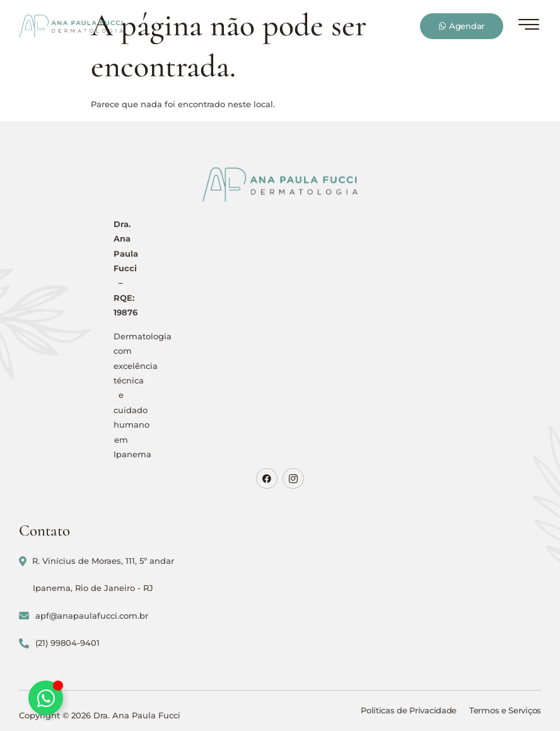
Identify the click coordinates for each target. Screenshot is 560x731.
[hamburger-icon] (529, 27)
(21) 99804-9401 (59, 643)
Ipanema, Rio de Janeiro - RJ (93, 588)
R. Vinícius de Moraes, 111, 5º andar (96, 561)
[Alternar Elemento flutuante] (46, 698)
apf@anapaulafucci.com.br (84, 616)
